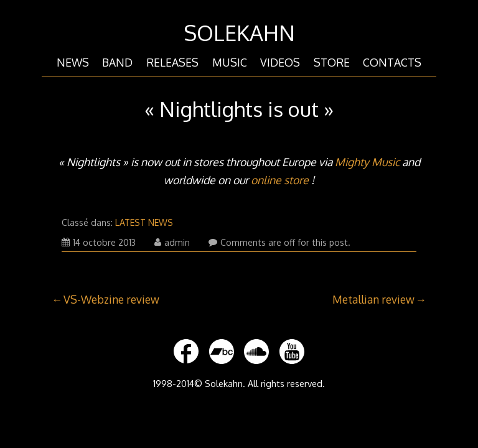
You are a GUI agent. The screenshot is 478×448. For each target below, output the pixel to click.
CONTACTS (392, 62)
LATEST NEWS (144, 222)
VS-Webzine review (111, 299)
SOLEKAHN (239, 33)
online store (280, 180)
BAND (117, 62)
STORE (332, 62)
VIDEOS (280, 62)
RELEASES (172, 62)
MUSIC (230, 62)
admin (172, 242)
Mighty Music (367, 162)
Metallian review (373, 299)
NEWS (73, 62)
